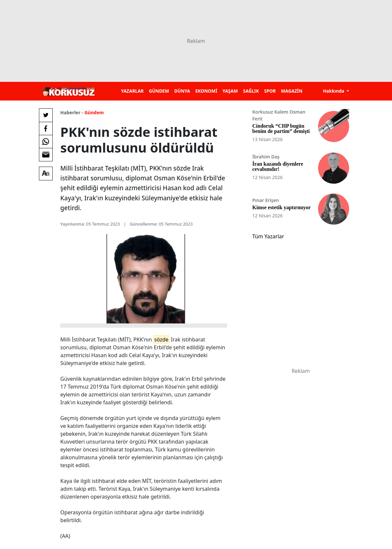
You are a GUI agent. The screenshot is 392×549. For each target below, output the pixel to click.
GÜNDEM (159, 91)
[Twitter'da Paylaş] (46, 115)
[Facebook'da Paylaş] (46, 128)
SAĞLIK (251, 91)
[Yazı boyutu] (46, 174)
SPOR (270, 91)
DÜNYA (182, 91)
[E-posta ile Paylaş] (46, 155)
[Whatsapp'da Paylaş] (46, 141)
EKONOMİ (206, 91)
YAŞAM (230, 91)
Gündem (94, 112)
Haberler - (71, 112)
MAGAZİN (292, 91)
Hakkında (334, 91)
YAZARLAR (132, 91)
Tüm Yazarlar (268, 236)
